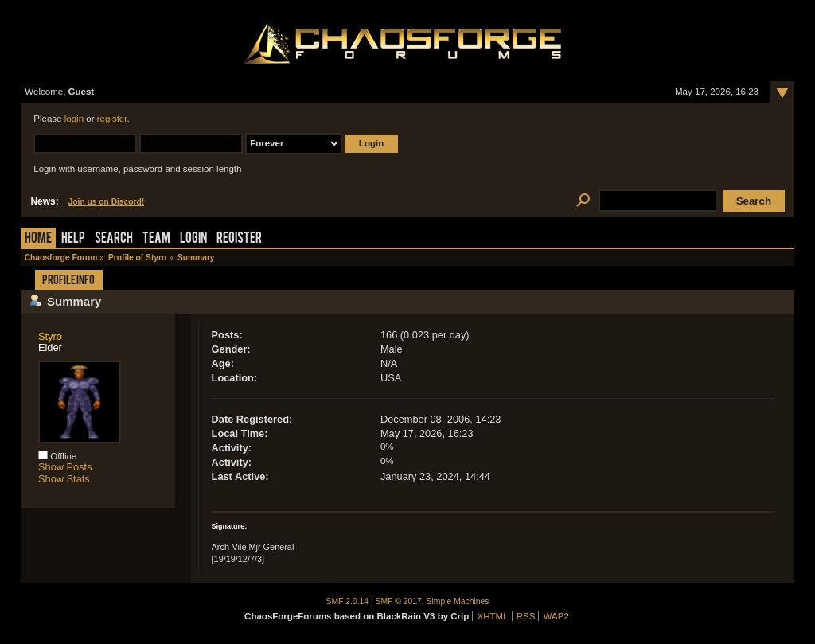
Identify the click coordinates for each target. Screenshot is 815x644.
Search (114, 239)
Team (156, 239)
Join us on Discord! (107, 202)
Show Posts (65, 467)
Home (38, 239)
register (112, 119)
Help (73, 239)
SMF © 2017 (399, 601)
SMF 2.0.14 (348, 601)
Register (239, 239)
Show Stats (64, 479)
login (74, 119)
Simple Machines (458, 601)
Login (193, 239)
